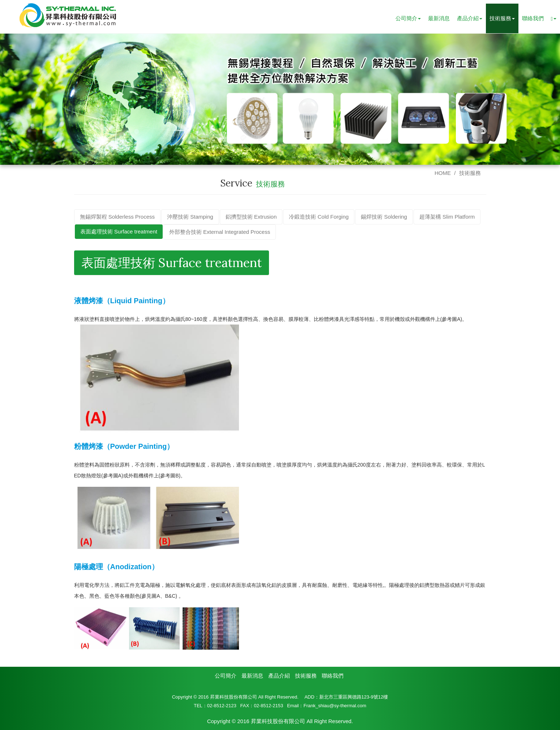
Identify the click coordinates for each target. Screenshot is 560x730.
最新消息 (439, 18)
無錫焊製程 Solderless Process (117, 216)
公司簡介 (226, 675)
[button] (554, 18)
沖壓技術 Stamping (190, 216)
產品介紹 (279, 675)
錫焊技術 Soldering (384, 216)
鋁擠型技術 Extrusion (251, 216)
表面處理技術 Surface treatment (119, 231)
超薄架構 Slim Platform (447, 216)
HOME (443, 173)
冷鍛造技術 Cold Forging (319, 216)
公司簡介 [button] (408, 18)
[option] (280, 99)
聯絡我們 (533, 18)
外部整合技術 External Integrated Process (220, 231)
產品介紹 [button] (470, 18)
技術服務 (470, 173)
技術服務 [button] (502, 18)
